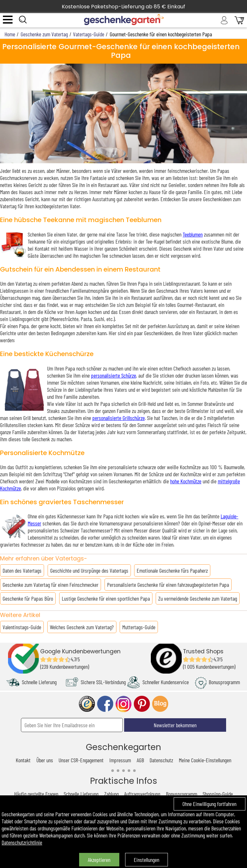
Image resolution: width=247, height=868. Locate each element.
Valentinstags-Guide (22, 627)
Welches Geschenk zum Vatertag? (82, 627)
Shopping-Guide (218, 794)
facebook (105, 704)
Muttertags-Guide (139, 627)
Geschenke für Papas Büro (28, 598)
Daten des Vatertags (22, 570)
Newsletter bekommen (175, 725)
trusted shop (87, 704)
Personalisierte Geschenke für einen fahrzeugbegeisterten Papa (168, 585)
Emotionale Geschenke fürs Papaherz (172, 570)
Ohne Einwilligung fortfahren (209, 804)
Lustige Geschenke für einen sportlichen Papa (106, 598)
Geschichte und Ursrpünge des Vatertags (89, 570)
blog (160, 704)
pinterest (142, 704)
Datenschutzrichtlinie (22, 842)
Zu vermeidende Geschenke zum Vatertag (198, 598)
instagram (123, 704)
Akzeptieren (99, 860)
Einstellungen (146, 860)
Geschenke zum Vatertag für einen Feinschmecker (50, 585)
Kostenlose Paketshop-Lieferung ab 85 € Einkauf (123, 7)
